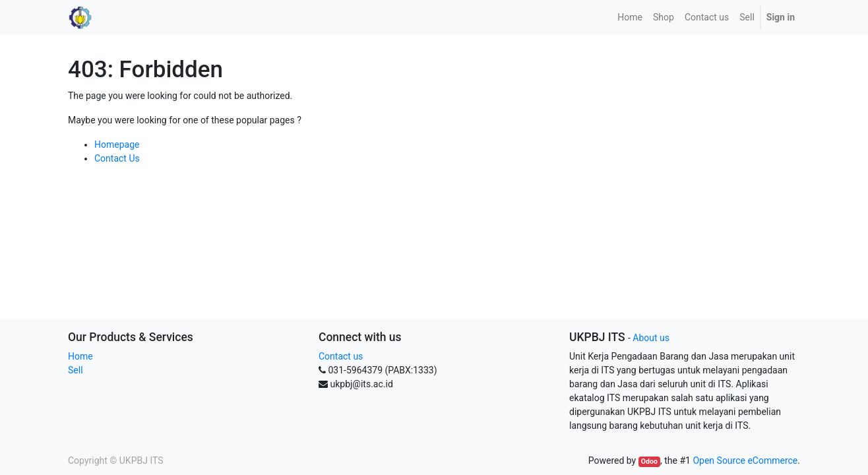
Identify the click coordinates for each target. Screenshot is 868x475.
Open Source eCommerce (745, 460)
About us (651, 338)
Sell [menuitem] (747, 17)
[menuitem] (630, 17)
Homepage (117, 144)
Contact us (341, 356)
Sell (76, 370)
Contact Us (117, 158)
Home (80, 356)
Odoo (649, 461)
